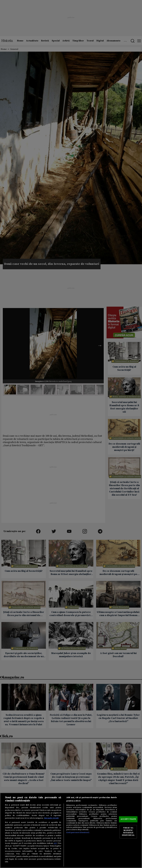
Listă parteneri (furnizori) (78, 832)
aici (55, 843)
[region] (71, 830)
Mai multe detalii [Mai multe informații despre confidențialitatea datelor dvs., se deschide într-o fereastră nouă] (51, 818)
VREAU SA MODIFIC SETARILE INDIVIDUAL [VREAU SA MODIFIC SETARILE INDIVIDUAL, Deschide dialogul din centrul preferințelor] (128, 832)
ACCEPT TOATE (128, 819)
